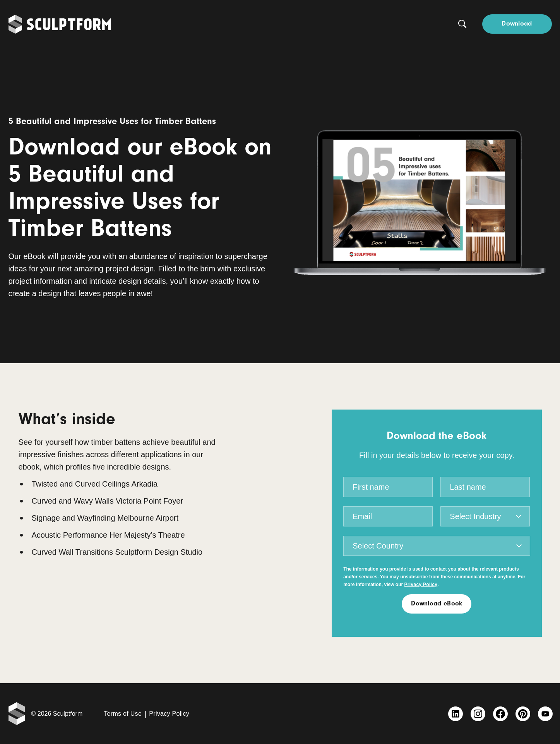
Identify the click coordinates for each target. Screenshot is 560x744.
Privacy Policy (169, 714)
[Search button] (462, 24)
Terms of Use (123, 714)
